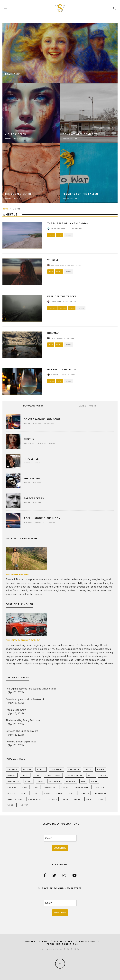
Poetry (59, 235)
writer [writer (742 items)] (24, 805)
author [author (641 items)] (27, 769)
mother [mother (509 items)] (100, 787)
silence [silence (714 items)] (53, 799)
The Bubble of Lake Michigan (68, 223)
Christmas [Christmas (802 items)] (57, 769)
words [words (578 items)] (11, 805)
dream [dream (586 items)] (101, 769)
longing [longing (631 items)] (12, 787)
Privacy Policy (89, 942)
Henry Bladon (57, 338)
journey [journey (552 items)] (71, 781)
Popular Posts (34, 406)
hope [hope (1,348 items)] (41, 781)
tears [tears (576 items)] (77, 799)
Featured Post (49, 423)
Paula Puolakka (58, 229)
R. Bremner (56, 375)
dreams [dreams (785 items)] (12, 775)
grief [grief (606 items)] (91, 775)
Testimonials (63, 942)
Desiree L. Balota (58, 265)
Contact (30, 942)
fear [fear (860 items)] (37, 775)
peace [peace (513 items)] (47, 793)
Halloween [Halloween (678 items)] (14, 781)
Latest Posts (88, 406)
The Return (32, 479)
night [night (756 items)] (25, 793)
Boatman (54, 333)
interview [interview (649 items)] (55, 781)
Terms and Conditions (62, 944)
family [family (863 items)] (25, 775)
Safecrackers (34, 498)
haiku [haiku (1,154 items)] (103, 775)
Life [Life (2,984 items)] (83, 781)
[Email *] (60, 838)
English (51, 235)
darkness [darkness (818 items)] (74, 769)
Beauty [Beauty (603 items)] (41, 769)
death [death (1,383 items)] (88, 769)
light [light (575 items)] (94, 781)
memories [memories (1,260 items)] (50, 787)
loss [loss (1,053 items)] (25, 787)
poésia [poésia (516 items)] (85, 793)
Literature (52, 308)
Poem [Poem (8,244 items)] (59, 793)
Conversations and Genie (42, 419)
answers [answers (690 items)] (12, 769)
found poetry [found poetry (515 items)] (74, 775)
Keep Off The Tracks (62, 296)
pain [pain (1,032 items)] (36, 793)
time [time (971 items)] (89, 799)
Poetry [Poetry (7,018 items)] (72, 793)
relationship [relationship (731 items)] (15, 799)
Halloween (62, 308)
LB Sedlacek (56, 302)
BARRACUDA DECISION (62, 369)
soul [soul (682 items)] (65, 799)
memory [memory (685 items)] (65, 787)
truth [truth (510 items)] (100, 799)
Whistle (53, 260)
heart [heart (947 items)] (29, 781)
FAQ (45, 942)
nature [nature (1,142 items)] (12, 793)
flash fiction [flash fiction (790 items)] (53, 775)
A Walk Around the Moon (42, 518)
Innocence (31, 459)
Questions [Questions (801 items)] (101, 793)
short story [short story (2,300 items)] (35, 799)
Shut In (29, 439)
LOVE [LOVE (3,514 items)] (36, 787)
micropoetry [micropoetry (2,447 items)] (83, 787)
